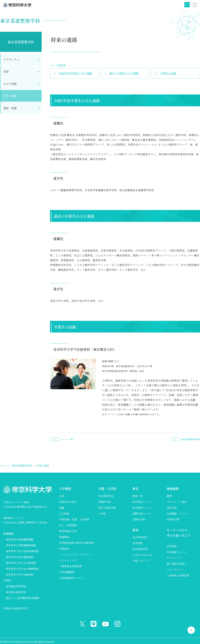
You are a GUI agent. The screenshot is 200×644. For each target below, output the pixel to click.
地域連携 (173, 489)
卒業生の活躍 (168, 73)
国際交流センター (142, 514)
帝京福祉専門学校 (16, 586)
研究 (135, 530)
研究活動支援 (140, 549)
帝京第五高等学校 (16, 592)
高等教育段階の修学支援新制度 (77, 543)
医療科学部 (105, 502)
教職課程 (64, 537)
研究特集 (137, 543)
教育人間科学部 (107, 508)
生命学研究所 (140, 537)
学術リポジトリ (141, 561)
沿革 (62, 496)
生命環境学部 (106, 496)
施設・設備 (10, 108)
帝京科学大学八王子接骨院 (21, 563)
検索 (187, 5)
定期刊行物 (139, 519)
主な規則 (64, 514)
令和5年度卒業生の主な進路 (75, 73)
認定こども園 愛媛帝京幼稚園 (22, 598)
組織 (62, 508)
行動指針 (64, 549)
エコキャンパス (68, 560)
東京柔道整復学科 (21, 42)
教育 (135, 489)
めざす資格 (10, 84)
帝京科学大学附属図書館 (20, 539)
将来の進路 (10, 96)
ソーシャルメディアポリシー (75, 554)
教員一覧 (137, 496)
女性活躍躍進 (67, 572)
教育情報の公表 (68, 531)
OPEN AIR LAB (142, 555)
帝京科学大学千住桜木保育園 (22, 551)
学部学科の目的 (68, 502)
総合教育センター (142, 502)
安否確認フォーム (177, 552)
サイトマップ (174, 558)
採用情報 (172, 546)
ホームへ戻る (68, 439)
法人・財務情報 (68, 525)
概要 (169, 496)
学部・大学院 (107, 489)
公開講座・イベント (178, 514)
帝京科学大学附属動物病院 (21, 545)
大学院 (102, 514)
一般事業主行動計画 (70, 566)
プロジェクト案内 (177, 502)
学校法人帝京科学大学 (16, 608)
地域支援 (172, 508)
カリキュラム (11, 59)
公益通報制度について (72, 578)
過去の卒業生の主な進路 (124, 73)
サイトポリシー (175, 570)
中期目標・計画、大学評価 (74, 519)
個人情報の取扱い (177, 564)
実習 (6, 72)
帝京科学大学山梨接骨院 (20, 557)
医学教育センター (142, 508)
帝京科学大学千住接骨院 (20, 575)
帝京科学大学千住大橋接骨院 (22, 569)
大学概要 (65, 489)
